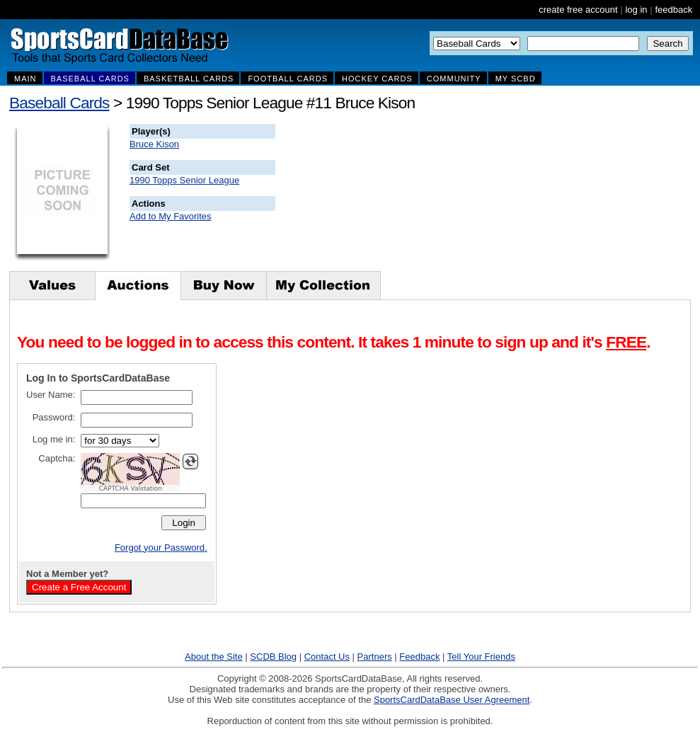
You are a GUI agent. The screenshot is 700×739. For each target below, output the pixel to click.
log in (636, 10)
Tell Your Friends (481, 657)
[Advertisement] (532, 195)
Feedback (419, 657)
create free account (578, 10)
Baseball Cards (59, 103)
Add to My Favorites (171, 216)
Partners (375, 657)
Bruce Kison (154, 144)
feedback (673, 10)
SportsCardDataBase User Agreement (452, 700)
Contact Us (327, 657)
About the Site (214, 657)
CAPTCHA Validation (131, 488)
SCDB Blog (273, 657)
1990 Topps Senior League (184, 180)
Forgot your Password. (161, 548)
